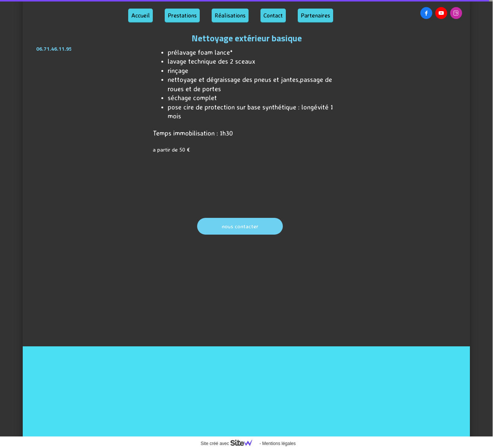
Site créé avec (229, 444)
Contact (273, 15)
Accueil (140, 15)
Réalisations (230, 15)
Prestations (182, 15)
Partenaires (315, 15)
